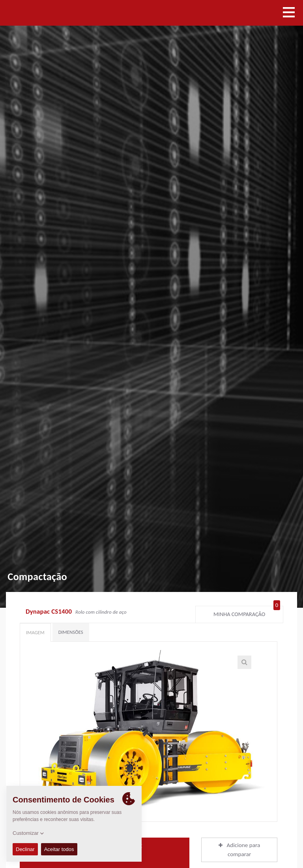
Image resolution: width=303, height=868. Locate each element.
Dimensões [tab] (71, 632)
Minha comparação (247, 612)
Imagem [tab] (35, 632)
